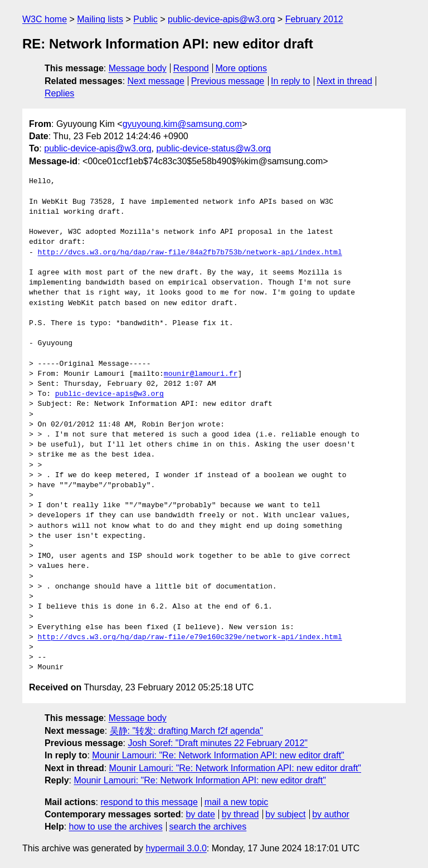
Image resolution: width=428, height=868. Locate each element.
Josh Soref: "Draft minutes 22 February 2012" (218, 743)
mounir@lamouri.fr (201, 374)
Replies (59, 93)
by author (331, 814)
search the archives (208, 827)
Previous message (228, 81)
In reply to (290, 81)
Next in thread (344, 81)
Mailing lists (100, 19)
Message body (138, 68)
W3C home (45, 19)
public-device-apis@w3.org (221, 19)
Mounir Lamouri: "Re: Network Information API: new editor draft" (218, 755)
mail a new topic (237, 802)
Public (145, 19)
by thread (240, 814)
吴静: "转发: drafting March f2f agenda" (186, 731)
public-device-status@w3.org (213, 148)
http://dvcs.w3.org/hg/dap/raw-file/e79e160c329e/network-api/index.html (190, 637)
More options (242, 68)
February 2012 (314, 19)
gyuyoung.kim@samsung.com (183, 124)
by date (200, 814)
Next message (156, 81)
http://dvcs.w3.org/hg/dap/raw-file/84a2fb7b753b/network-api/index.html (190, 253)
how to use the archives (116, 827)
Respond (191, 68)
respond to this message (149, 802)
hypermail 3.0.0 (176, 848)
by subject (285, 814)
